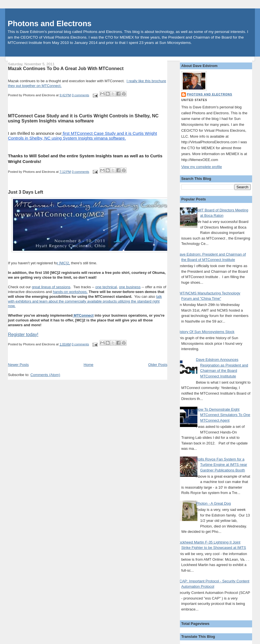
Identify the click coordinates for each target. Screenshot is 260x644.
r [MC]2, (63, 263)
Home (88, 365)
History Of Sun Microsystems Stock (206, 332)
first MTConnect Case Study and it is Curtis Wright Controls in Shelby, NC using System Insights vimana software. (82, 136)
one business (130, 287)
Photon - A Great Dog (213, 503)
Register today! (23, 335)
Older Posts (158, 365)
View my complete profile (202, 167)
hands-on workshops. (70, 292)
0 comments (81, 95)
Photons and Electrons (49, 24)
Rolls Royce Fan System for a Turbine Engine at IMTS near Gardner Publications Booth (222, 465)
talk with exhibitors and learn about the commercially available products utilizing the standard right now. (85, 301)
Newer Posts (18, 365)
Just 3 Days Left (26, 192)
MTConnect (83, 315)
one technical (106, 287)
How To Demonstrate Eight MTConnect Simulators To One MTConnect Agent (223, 415)
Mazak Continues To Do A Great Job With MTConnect (66, 68)
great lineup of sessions (51, 287)
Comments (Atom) (45, 375)
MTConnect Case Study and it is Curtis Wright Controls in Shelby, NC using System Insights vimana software (83, 118)
